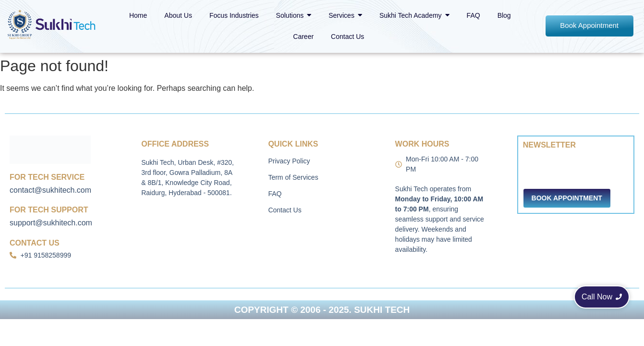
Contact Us (285, 210)
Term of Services (293, 177)
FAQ (275, 194)
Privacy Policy (289, 161)
